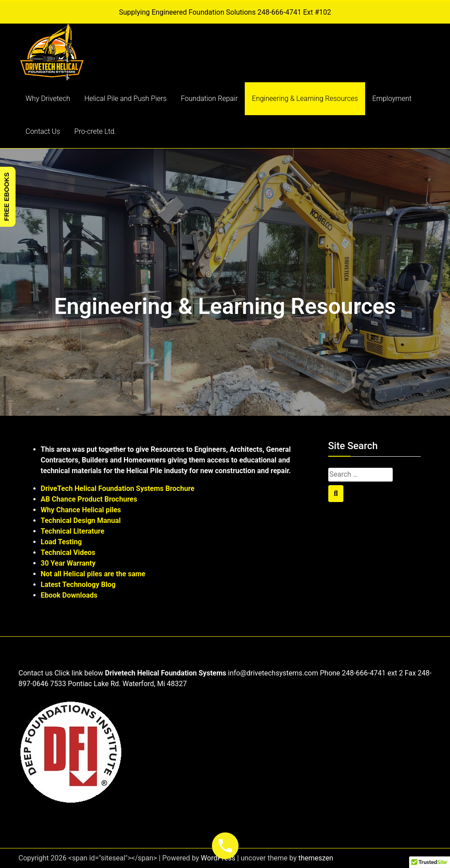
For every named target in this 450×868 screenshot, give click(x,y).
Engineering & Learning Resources (305, 98)
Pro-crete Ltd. (95, 131)
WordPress (218, 858)
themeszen (316, 858)
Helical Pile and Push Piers (125, 98)
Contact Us (43, 131)
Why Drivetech (48, 98)
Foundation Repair (209, 98)
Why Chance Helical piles (81, 510)
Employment (392, 98)
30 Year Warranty (68, 563)
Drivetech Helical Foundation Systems (165, 673)
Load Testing (62, 542)
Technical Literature (73, 531)
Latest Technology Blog (78, 585)
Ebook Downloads (69, 595)
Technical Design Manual (81, 520)
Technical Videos (68, 553)
